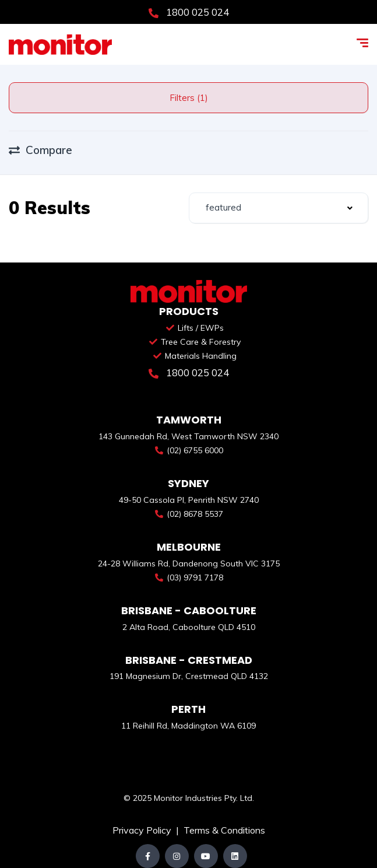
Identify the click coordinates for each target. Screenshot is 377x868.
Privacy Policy (143, 830)
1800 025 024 (189, 12)
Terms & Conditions (224, 830)
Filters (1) (189, 98)
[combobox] (279, 208)
